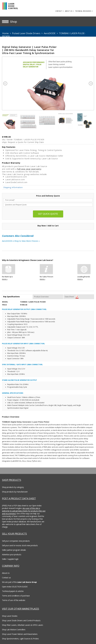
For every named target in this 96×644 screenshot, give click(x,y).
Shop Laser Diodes (10, 616)
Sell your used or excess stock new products (20, 545)
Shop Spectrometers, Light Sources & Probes (20, 639)
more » (5, 279)
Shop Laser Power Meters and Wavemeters (20, 634)
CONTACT (59, 11)
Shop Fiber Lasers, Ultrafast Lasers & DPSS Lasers (22, 625)
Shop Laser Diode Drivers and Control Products (21, 620)
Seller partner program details (14, 550)
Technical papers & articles (13, 591)
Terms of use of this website (14, 600)
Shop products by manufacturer (15, 492)
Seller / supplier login (10, 559)
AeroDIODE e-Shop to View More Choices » (29, 242)
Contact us (6, 578)
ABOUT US (69, 11)
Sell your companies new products (16, 541)
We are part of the (19, 582)
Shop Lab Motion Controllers (14, 630)
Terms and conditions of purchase (16, 596)
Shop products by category (13, 487)
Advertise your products (12, 554)
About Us (6, 573)
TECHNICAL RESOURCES (83, 11)
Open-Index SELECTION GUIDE (15, 587)
